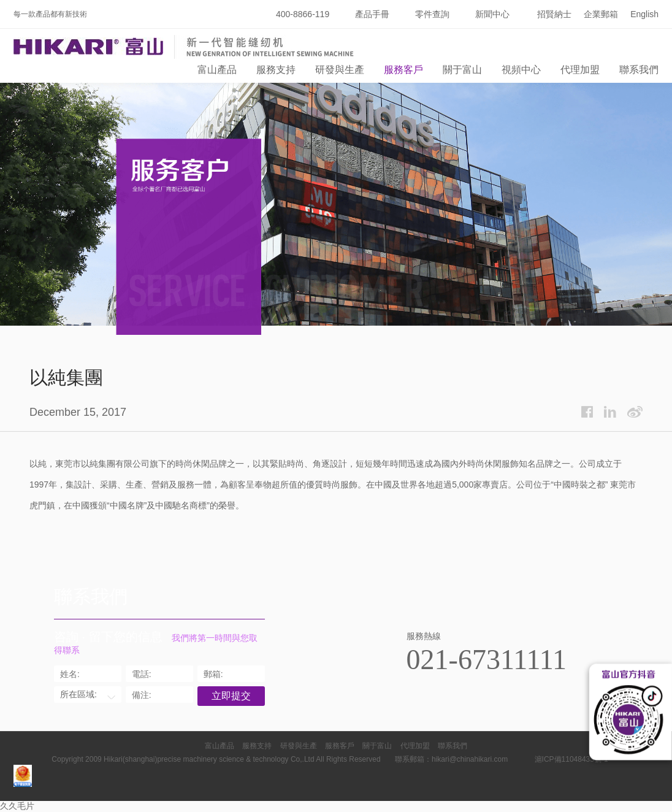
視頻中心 (521, 70)
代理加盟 (580, 70)
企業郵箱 (601, 14)
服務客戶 (403, 70)
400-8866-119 (303, 14)
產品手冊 (372, 14)
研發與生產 (340, 70)
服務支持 (276, 70)
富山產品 (217, 70)
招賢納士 (554, 14)
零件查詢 (432, 14)
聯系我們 (639, 70)
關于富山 (462, 70)
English (644, 14)
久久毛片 (17, 806)
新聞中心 (492, 14)
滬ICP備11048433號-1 (571, 759)
